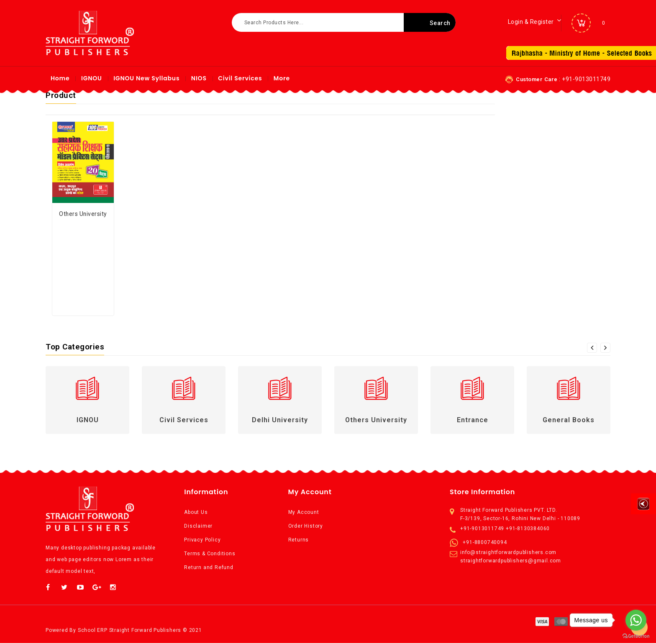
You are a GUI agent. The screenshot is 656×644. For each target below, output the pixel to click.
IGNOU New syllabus (146, 78)
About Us (196, 512)
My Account (304, 512)
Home (60, 78)
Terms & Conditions (210, 554)
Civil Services (240, 78)
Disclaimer (198, 526)
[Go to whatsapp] (636, 620)
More (282, 78)
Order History (306, 526)
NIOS (199, 78)
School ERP (93, 630)
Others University (83, 214)
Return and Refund (209, 567)
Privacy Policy (202, 540)
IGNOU (92, 78)
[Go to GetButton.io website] (636, 636)
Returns (299, 540)
